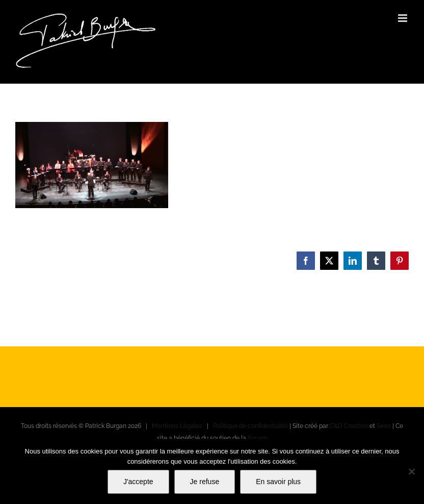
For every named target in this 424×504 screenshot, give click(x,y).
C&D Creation (349, 426)
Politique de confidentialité (250, 426)
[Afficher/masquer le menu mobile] (403, 18)
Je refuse (205, 482)
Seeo (384, 426)
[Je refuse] (411, 471)
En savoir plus (278, 482)
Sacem (258, 438)
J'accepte (138, 482)
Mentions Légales (177, 426)
